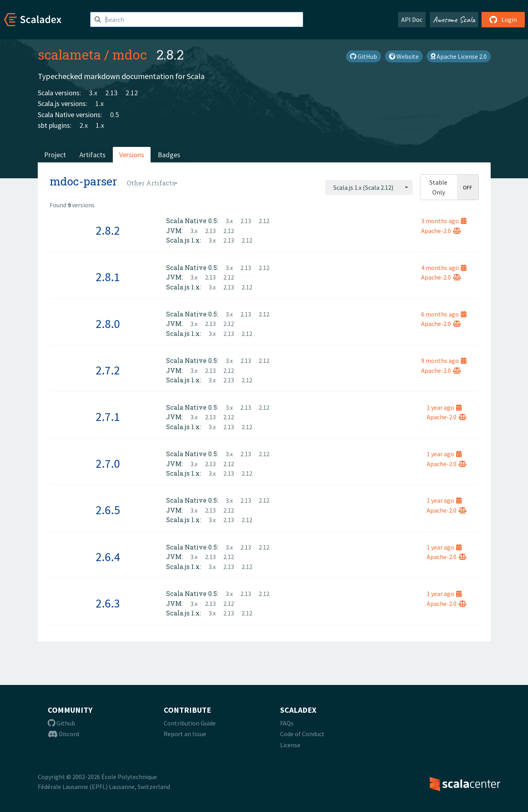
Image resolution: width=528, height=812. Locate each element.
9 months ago (444, 361)
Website (404, 56)
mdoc (130, 54)
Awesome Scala (454, 19)
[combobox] (369, 187)
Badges (169, 155)
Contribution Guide (190, 723)
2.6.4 (108, 557)
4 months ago (444, 268)
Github (61, 723)
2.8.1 (108, 277)
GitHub (364, 56)
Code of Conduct (302, 734)
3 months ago (444, 221)
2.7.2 (108, 370)
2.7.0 (108, 463)
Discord (63, 734)
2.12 (132, 93)
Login (503, 19)
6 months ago (444, 314)
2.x (84, 125)
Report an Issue (185, 734)
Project (55, 155)
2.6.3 (108, 603)
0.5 (114, 115)
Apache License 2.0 (459, 56)
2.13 (111, 93)
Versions (132, 155)
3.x (93, 93)
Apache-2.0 (441, 231)
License (290, 745)
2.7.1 (108, 417)
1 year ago (444, 407)
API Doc (412, 19)
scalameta (69, 54)
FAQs (287, 723)
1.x (100, 103)
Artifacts (93, 155)
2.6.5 (108, 510)
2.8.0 (108, 324)
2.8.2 (108, 230)
